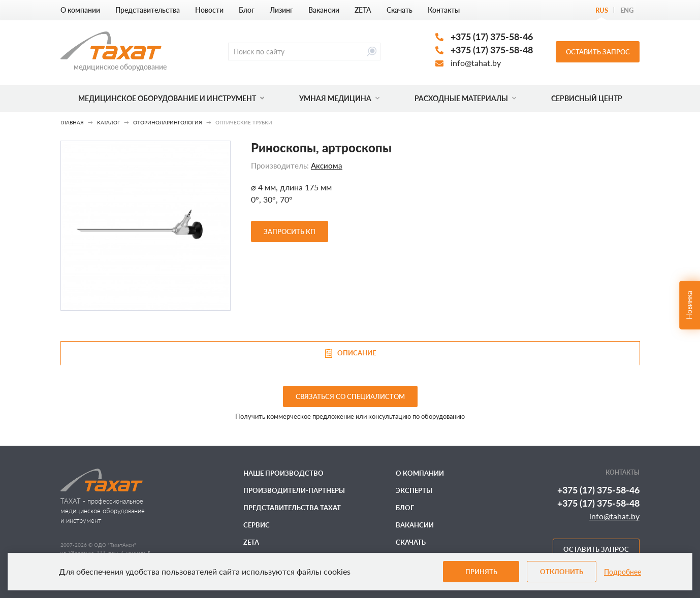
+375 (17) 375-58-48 (492, 50)
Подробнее (623, 572)
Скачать (400, 10)
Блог (247, 10)
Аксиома (327, 165)
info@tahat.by (476, 63)
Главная (72, 122)
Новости (209, 10)
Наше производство (283, 473)
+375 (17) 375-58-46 (492, 37)
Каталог (108, 122)
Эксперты (414, 490)
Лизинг (281, 10)
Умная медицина (339, 98)
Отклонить (562, 572)
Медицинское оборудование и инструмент (171, 98)
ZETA (363, 10)
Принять (481, 572)
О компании (80, 10)
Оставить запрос (598, 52)
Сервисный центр (587, 98)
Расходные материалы (465, 98)
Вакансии (324, 10)
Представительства (148, 10)
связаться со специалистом (350, 396)
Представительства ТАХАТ (292, 508)
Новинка (689, 305)
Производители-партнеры (294, 490)
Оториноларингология (168, 122)
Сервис (257, 525)
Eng (627, 10)
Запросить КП (290, 231)
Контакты (444, 10)
